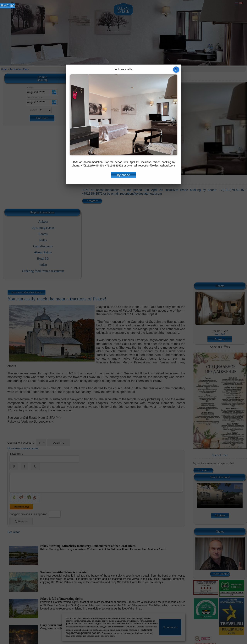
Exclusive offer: (123, 69)
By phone (123, 175)
